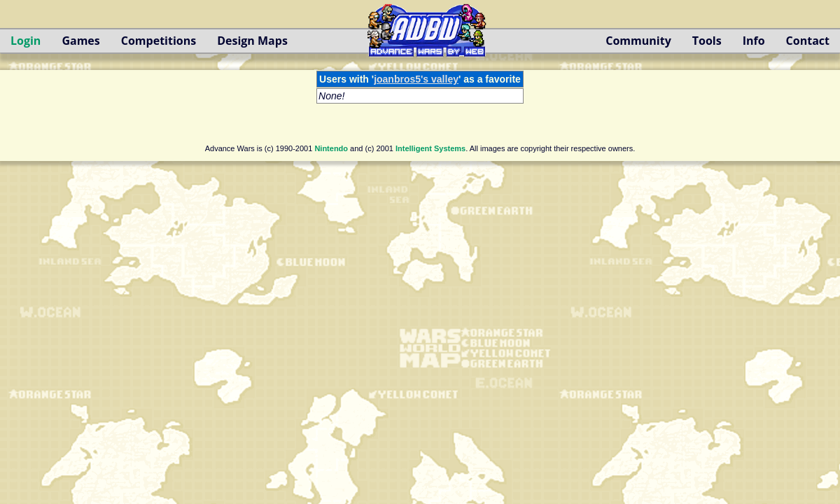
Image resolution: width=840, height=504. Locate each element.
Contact (808, 41)
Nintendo (331, 148)
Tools (707, 41)
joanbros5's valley (416, 79)
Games (80, 41)
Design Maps (252, 41)
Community (638, 41)
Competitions (159, 41)
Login (26, 41)
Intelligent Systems (430, 148)
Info (754, 41)
